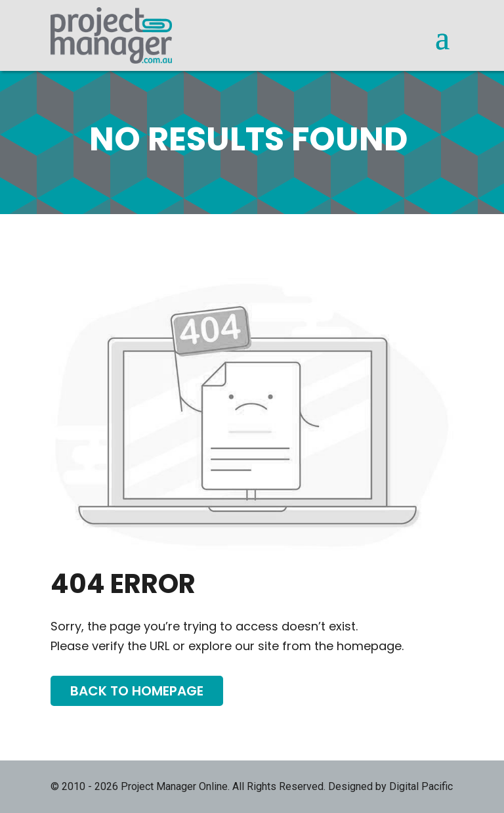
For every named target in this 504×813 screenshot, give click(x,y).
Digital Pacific (421, 786)
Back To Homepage (137, 691)
